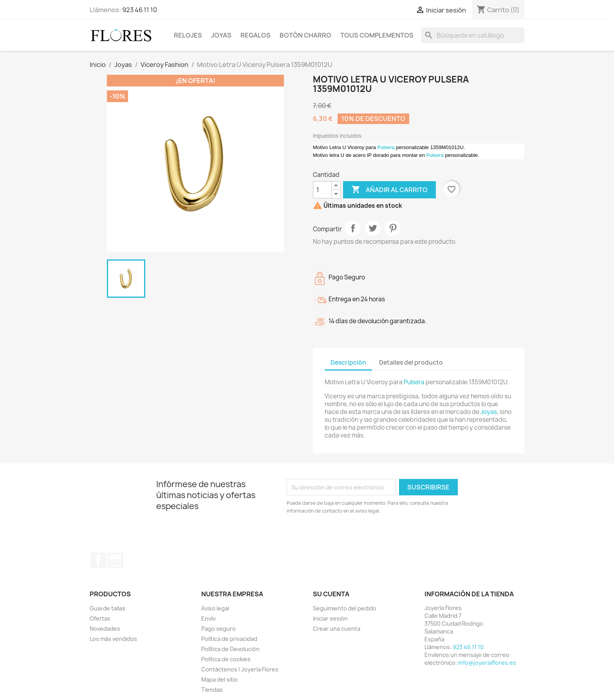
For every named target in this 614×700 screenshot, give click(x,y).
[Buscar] (473, 35)
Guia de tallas (107, 608)
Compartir (353, 228)
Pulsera (386, 147)
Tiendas (212, 690)
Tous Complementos (377, 35)
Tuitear (373, 228)
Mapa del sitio (219, 679)
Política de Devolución (230, 649)
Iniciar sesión (330, 618)
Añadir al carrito (389, 190)
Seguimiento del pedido (345, 608)
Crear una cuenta (337, 629)
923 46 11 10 (140, 10)
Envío (209, 618)
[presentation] (352, 536)
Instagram (116, 560)
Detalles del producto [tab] (411, 363)
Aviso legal (215, 608)
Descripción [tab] (348, 363)
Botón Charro (305, 35)
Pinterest (393, 228)
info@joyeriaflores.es (487, 663)
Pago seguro (219, 629)
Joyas (221, 35)
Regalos (256, 35)
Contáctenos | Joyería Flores (240, 669)
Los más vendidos (113, 639)
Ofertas (100, 618)
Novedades (105, 629)
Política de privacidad (229, 639)
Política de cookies (226, 659)
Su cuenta (331, 594)
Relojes (188, 35)
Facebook (98, 560)
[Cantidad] (322, 190)
